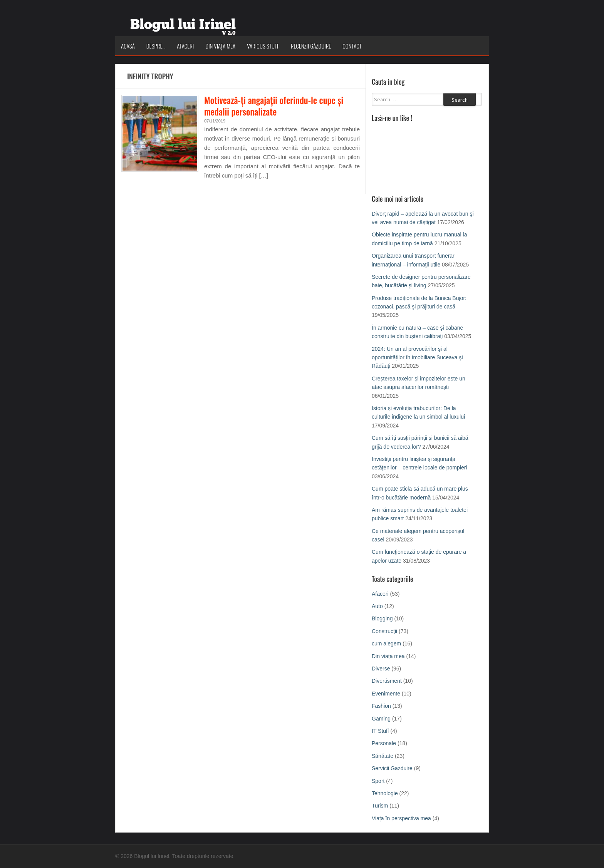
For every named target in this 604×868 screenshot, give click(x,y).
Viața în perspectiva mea (401, 818)
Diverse (381, 669)
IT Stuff (380, 731)
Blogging (382, 618)
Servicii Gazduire (392, 768)
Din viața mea (220, 46)
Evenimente (386, 694)
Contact (352, 46)
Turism (380, 806)
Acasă (128, 46)
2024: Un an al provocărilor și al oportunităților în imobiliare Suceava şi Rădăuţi (417, 358)
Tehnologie (385, 793)
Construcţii (384, 631)
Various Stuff (263, 46)
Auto (377, 606)
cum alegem (386, 643)
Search (460, 100)
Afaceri (185, 46)
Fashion (381, 706)
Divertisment (387, 681)
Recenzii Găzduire (311, 46)
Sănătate (383, 756)
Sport (378, 781)
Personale (384, 743)
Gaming (381, 719)
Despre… (156, 46)
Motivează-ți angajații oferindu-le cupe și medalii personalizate (274, 106)
